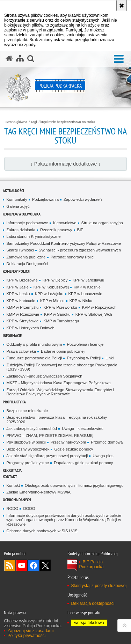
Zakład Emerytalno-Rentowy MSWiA (38, 492)
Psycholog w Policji (84, 358)
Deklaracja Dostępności (27, 264)
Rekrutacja (12, 470)
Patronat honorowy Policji (73, 257)
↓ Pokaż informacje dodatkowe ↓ (65, 164)
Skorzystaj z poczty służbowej (99, 586)
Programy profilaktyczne (28, 463)
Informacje (12, 335)
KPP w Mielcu (52, 301)
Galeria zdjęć (18, 206)
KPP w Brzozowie (22, 280)
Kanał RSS (10, 565)
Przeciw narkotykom (68, 442)
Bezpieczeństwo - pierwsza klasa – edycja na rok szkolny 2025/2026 (57, 420)
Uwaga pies (103, 456)
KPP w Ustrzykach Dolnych (30, 328)
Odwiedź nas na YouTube (22, 565)
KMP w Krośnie (87, 287)
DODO (29, 508)
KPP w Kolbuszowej (51, 287)
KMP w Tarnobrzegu (61, 321)
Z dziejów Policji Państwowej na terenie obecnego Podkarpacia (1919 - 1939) (62, 367)
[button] (119, 59)
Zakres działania (21, 230)
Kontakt (10, 477)
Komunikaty (17, 199)
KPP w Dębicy (55, 280)
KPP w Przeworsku (60, 307)
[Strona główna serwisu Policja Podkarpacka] (9, 59)
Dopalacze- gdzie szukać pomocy (83, 463)
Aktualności (13, 191)
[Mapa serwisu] (20, 59)
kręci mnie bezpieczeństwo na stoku (68, 122)
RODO (12, 508)
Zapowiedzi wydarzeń (83, 199)
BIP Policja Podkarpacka (91, 564)
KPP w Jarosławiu (89, 280)
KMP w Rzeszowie (23, 314)
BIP (80, 230)
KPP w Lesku (18, 294)
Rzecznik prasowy (56, 230)
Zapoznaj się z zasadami (30, 631)
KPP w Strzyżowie (22, 321)
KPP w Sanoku (57, 314)
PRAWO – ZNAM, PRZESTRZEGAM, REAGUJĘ (49, 436)
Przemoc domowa (107, 442)
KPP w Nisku (81, 301)
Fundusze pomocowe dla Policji (34, 358)
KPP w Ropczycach (99, 307)
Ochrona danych (17, 500)
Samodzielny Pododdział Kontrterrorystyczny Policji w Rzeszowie (64, 243)
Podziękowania (45, 199)
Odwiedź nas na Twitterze (45, 565)
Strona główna (16, 122)
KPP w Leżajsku (49, 294)
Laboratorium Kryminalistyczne (33, 236)
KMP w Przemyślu (22, 307)
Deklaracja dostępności (93, 603)
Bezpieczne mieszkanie (27, 411)
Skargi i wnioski (20, 250)
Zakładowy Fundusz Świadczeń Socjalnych (44, 376)
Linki (110, 358)
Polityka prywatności (26, 636)
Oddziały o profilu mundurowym (34, 344)
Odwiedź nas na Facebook (34, 565)
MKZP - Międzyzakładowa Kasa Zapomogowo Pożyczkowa (58, 383)
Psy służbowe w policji (26, 442)
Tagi (34, 122)
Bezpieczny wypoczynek (28, 449)
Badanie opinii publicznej (63, 351)
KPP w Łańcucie (21, 301)
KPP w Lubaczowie (85, 294)
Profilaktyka (14, 402)
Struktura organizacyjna (102, 223)
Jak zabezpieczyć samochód (32, 429)
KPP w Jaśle (17, 287)
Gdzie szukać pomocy (74, 449)
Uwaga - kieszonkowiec (83, 429)
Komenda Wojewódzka (22, 214)
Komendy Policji (16, 271)
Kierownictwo (65, 223)
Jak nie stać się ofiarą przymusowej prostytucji (47, 456)
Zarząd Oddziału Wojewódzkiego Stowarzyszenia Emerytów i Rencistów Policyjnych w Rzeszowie (60, 392)
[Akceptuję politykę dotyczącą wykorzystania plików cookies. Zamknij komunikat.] (122, 6)
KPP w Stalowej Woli (94, 314)
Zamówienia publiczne (26, 257)
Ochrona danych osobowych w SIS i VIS (42, 531)
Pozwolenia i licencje (85, 344)
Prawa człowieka (21, 351)
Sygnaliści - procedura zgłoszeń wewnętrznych (80, 250)
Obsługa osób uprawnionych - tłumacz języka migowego (74, 485)
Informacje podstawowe (27, 223)
